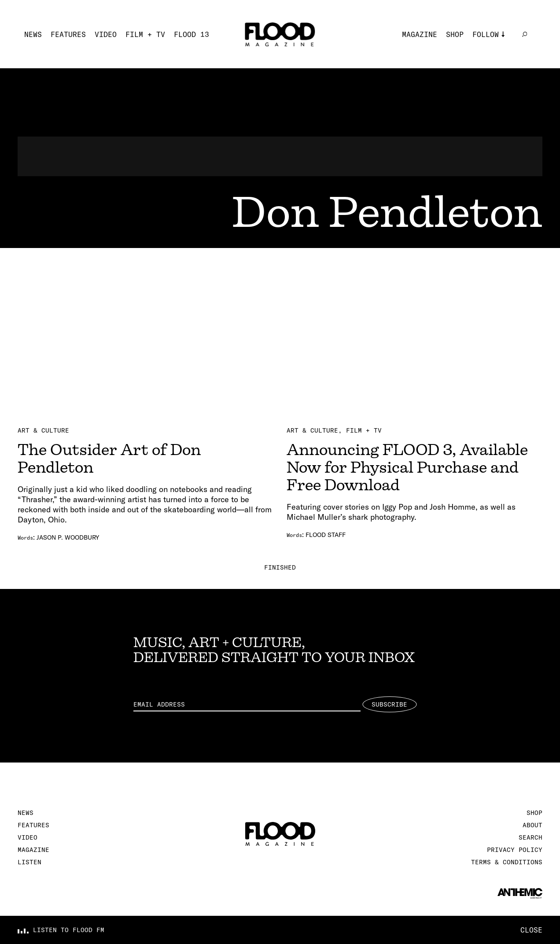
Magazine (420, 34)
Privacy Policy (515, 850)
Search (531, 837)
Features (68, 34)
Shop (455, 34)
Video (106, 34)
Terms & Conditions (507, 862)
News (33, 34)
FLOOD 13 (192, 34)
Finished (280, 567)
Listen (29, 862)
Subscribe (389, 704)
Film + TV (145, 34)
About (532, 825)
